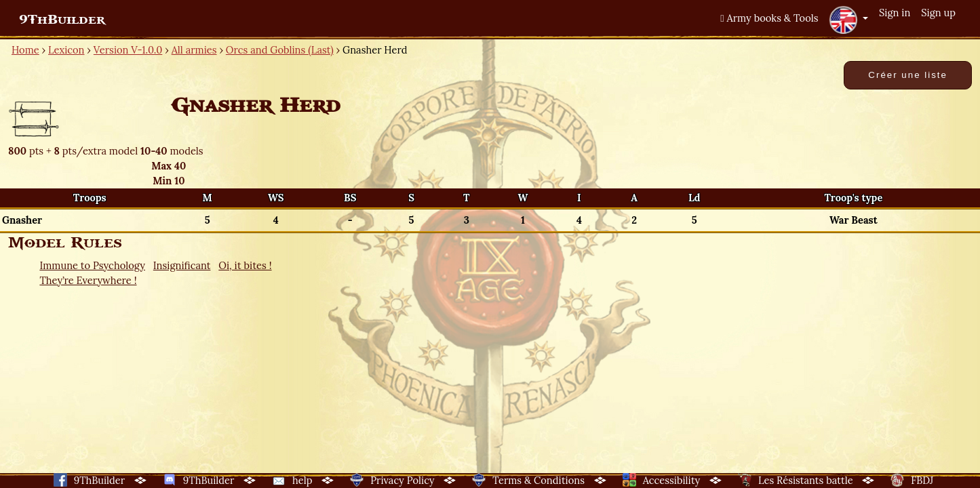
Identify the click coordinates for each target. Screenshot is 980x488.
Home (25, 50)
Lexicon (66, 50)
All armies (194, 50)
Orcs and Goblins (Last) (280, 50)
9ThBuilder (62, 20)
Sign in (895, 13)
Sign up (938, 13)
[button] (848, 20)
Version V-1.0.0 (128, 50)
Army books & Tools (769, 18)
